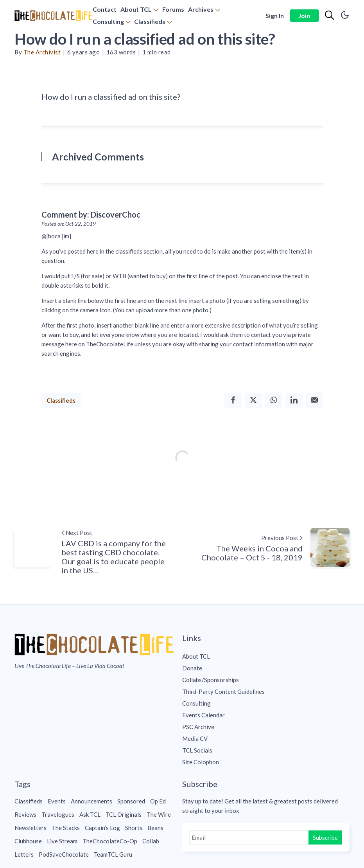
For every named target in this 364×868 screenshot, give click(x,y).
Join (304, 15)
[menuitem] (105, 10)
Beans (155, 828)
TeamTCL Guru (113, 854)
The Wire (159, 814)
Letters (24, 854)
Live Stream (62, 841)
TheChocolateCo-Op (110, 841)
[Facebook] (233, 401)
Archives (201, 9)
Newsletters (30, 828)
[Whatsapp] (274, 401)
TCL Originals (124, 814)
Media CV (195, 738)
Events (57, 801)
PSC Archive (198, 727)
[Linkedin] (294, 401)
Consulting (108, 21)
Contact (105, 9)
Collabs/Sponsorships (211, 680)
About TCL (136, 9)
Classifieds (150, 21)
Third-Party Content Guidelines (223, 692)
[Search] (330, 16)
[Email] (314, 401)
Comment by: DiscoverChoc (91, 214)
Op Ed (158, 801)
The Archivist (42, 52)
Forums (173, 9)
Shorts (134, 828)
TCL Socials (197, 750)
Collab (151, 841)
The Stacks (66, 828)
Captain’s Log (102, 828)
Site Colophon (201, 762)
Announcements (91, 801)
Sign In (275, 15)
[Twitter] (253, 401)
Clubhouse (28, 841)
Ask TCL (90, 814)
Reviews (25, 814)
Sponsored (131, 801)
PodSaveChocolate (64, 854)
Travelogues (58, 814)
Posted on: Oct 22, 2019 (69, 224)
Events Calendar (204, 715)
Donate (192, 668)
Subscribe (325, 837)
